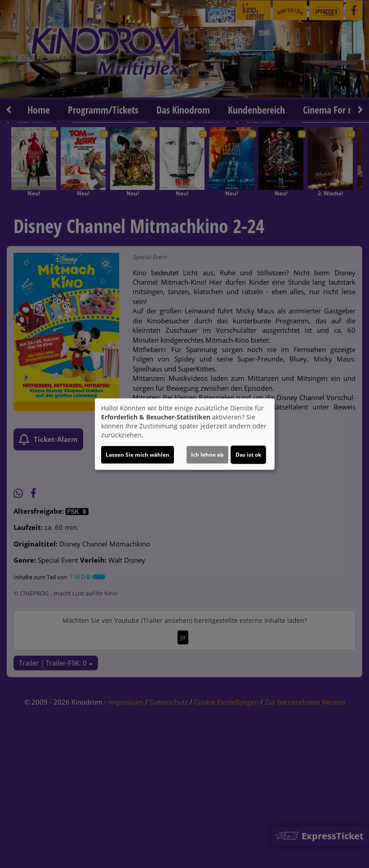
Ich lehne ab (207, 455)
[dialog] (185, 434)
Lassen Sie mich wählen (138, 455)
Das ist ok (248, 455)
